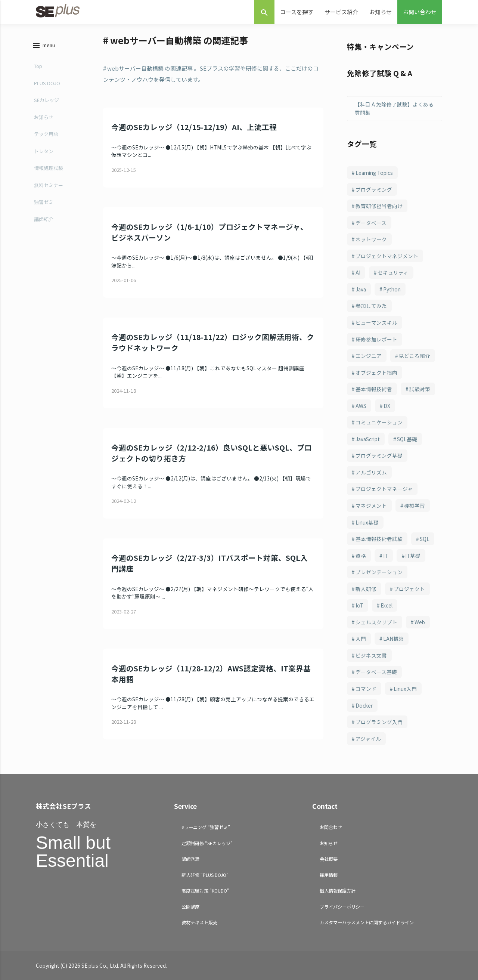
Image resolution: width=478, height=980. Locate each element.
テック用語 (46, 134)
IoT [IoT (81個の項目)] (359, 605)
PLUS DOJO (47, 83)
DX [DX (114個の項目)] (387, 406)
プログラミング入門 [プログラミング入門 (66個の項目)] (379, 722)
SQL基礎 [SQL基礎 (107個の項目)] (407, 439)
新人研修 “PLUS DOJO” (205, 875)
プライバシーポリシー (342, 907)
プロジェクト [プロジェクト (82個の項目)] (409, 589)
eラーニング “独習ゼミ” (206, 827)
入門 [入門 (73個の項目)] (361, 639)
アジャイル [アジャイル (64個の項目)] (368, 739)
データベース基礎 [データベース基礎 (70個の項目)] (376, 672)
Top (38, 66)
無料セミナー (49, 185)
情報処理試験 (49, 168)
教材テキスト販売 (199, 922)
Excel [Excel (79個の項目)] (387, 605)
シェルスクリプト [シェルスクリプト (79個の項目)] (376, 622)
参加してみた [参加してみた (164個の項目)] (371, 306)
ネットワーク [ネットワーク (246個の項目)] (371, 239)
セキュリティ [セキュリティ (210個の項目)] (393, 272)
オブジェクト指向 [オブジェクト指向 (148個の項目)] (376, 372)
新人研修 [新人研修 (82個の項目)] (366, 589)
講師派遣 (190, 859)
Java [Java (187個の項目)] (361, 289)
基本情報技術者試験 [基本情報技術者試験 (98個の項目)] (379, 539)
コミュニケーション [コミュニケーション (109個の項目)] (379, 422)
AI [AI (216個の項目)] (358, 272)
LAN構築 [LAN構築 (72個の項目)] (393, 639)
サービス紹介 (341, 12)
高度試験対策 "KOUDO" (205, 891)
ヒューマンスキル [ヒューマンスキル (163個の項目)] (376, 322)
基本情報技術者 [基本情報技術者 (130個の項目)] (374, 389)
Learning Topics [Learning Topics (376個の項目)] (374, 173)
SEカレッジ (46, 100)
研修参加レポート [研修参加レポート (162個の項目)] (376, 339)
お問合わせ (331, 827)
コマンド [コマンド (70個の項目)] (366, 689)
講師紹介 (44, 219)
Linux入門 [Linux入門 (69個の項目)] (405, 689)
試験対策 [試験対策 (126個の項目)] (420, 389)
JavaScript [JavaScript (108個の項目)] (368, 439)
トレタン (44, 151)
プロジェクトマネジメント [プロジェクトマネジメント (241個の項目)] (387, 256)
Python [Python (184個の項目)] (392, 289)
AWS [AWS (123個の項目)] (361, 406)
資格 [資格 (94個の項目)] (361, 556)
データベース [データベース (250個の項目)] (371, 223)
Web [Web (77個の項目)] (420, 622)
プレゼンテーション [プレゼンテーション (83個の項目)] (379, 572)
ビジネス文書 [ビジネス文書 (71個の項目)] (371, 655)
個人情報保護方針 (338, 891)
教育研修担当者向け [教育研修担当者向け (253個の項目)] (379, 206)
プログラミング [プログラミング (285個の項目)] (374, 189)
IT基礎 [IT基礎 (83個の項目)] (413, 556)
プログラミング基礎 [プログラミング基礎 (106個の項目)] (379, 455)
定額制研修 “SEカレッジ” (207, 843)
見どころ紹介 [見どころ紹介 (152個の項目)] (415, 356)
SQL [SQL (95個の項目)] (425, 539)
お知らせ (381, 12)
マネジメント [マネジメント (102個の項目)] (371, 506)
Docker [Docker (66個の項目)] (364, 705)
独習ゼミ (44, 202)
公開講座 (190, 907)
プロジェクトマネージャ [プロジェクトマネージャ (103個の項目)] (384, 489)
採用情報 (329, 875)
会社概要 (329, 859)
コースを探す (297, 12)
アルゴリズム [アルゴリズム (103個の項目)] (371, 472)
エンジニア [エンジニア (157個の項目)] (369, 356)
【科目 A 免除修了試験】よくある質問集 (394, 109)
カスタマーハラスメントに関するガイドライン (367, 922)
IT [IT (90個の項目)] (386, 556)
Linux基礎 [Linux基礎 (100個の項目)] (367, 522)
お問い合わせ (420, 12)
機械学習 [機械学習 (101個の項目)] (415, 506)
